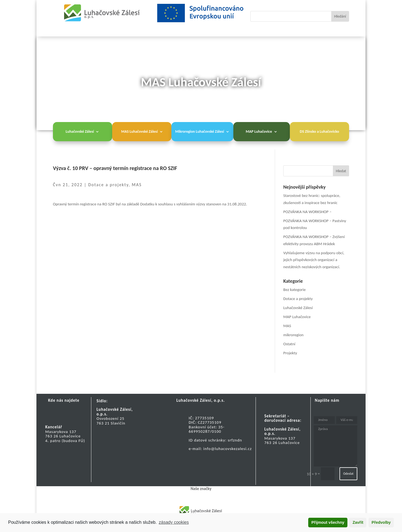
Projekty (290, 353)
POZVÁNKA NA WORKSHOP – (307, 212)
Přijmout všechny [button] (328, 522)
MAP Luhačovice (259, 132)
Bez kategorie (295, 290)
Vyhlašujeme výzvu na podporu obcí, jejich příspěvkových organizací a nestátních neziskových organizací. (314, 260)
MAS (137, 185)
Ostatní (289, 344)
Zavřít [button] (358, 522)
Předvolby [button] (381, 522)
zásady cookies (174, 522)
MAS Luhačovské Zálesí (139, 132)
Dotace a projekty (108, 185)
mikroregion (293, 335)
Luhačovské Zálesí (80, 132)
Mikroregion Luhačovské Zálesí (200, 132)
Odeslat (348, 474)
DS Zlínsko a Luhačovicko (319, 132)
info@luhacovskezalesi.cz (228, 449)
